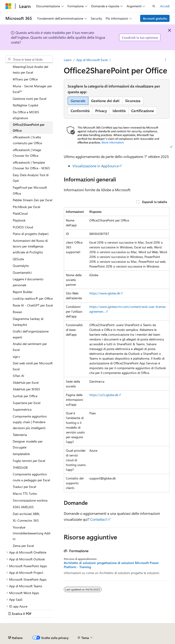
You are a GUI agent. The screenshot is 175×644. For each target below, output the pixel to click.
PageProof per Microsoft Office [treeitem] (30, 190)
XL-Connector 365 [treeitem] (26, 520)
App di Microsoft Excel (92, 60)
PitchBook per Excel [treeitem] (26, 207)
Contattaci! (99, 519)
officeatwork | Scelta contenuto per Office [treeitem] (27, 140)
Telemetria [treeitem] (20, 435)
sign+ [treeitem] (17, 357)
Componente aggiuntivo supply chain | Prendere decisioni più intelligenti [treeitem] (30, 422)
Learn (68, 60)
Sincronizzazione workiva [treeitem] (30, 500)
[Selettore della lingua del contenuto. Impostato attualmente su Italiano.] (15, 638)
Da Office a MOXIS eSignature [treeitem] (26, 115)
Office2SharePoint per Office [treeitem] (29, 128)
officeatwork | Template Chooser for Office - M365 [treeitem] (31, 165)
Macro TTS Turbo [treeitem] (25, 493)
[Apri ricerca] (154, 6)
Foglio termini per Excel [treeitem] (29, 461)
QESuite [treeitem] (18, 259)
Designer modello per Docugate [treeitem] (28, 444)
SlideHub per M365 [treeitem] (26, 389)
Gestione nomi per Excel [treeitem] (30, 99)
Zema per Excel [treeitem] (23, 546)
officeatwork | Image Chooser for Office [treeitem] (27, 153)
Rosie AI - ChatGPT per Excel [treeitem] (33, 305)
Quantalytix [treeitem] (21, 266)
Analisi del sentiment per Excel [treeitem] (30, 347)
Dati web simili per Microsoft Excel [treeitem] (33, 366)
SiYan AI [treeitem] (18, 376)
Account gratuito (155, 18)
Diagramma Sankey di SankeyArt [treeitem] (28, 322)
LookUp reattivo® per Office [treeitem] (33, 298)
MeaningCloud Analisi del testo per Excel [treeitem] (30, 70)
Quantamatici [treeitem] (22, 272)
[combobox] (29, 59)
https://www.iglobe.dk (105, 293)
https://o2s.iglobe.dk (104, 395)
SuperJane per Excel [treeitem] (27, 403)
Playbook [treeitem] (19, 220)
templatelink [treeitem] (21, 454)
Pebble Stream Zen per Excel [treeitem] (32, 200)
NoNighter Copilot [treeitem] (26, 105)
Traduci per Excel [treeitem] (24, 487)
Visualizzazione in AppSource (96, 166)
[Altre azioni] (166, 60)
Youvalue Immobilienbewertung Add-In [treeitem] (32, 533)
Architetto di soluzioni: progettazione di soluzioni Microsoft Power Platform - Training (111, 565)
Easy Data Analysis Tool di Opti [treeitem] (31, 178)
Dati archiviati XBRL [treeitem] (26, 514)
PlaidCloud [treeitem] (20, 213)
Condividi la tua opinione (140, 37)
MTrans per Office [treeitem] (25, 79)
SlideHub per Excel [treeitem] (26, 383)
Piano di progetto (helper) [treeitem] (31, 234)
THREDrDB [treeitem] (20, 468)
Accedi (165, 6)
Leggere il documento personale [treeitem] (28, 282)
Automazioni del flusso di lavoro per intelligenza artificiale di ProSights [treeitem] (30, 246)
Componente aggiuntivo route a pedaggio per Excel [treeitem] (31, 477)
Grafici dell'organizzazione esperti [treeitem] (31, 334)
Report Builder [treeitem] (23, 292)
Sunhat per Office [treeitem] (25, 396)
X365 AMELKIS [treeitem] (23, 507)
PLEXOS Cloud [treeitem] (23, 227)
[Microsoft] (8, 6)
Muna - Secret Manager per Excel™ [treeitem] (32, 89)
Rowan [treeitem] (17, 312)
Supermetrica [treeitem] (22, 409)
